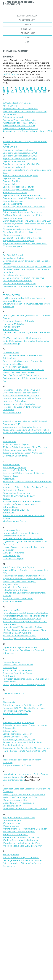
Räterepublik (9, 702)
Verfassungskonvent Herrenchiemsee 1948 (24, 794)
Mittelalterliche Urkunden (15, 590)
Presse (6, 685)
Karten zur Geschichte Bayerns (18, 470)
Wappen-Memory (11, 823)
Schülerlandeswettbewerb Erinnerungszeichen (25, 725)
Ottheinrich (8, 653)
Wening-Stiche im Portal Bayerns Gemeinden (25, 829)
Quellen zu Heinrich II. (14, 693)
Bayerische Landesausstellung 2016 (20, 158)
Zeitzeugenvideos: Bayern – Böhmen (21, 857)
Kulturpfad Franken (12, 507)
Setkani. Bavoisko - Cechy (15, 737)
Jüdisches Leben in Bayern (16, 444)
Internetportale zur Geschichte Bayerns (22, 427)
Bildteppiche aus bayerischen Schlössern (23, 229)
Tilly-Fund (8, 763)
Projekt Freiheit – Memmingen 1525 (27, 685)
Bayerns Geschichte (12, 204)
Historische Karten (12, 412)
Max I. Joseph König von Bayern (18, 567)
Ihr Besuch (27, 29)
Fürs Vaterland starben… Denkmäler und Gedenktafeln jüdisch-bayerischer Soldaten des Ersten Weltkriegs (26, 341)
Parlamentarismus (12, 662)
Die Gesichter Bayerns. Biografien (19, 283)
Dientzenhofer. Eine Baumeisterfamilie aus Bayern (27, 286)
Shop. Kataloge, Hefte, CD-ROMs (19, 739)
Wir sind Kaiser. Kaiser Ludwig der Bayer (22, 846)
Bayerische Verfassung (14, 161)
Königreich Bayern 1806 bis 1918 (19, 496)
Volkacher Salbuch (12, 806)
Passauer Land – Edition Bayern (18, 665)
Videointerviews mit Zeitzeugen (18, 803)
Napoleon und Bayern (13, 610)
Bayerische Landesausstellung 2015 (20, 156)
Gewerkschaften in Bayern (16, 367)
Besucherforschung (12, 218)
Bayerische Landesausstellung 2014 (20, 153)
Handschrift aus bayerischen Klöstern (21, 395)
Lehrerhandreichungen (14, 536)
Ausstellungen (27, 20)
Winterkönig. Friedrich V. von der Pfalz (21, 843)
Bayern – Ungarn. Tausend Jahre (19, 190)
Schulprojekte (9, 728)
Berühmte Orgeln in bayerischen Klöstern (23, 215)
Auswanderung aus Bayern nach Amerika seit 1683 (27, 131)
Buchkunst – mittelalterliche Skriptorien (22, 238)
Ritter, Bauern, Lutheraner (15, 714)
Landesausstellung (12, 530)
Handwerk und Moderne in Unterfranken (22, 398)
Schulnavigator (10, 731)
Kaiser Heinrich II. (11, 465)
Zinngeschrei (9, 866)
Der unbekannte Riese (13, 275)
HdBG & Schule (10, 74)
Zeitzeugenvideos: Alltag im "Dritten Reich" (24, 860)
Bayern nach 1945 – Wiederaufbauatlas (22, 195)
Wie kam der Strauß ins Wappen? (19, 832)
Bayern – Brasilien (12, 181)
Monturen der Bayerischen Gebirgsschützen (24, 593)
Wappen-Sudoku (11, 826)
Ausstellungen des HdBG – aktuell (19, 123)
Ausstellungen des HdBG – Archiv (19, 126)
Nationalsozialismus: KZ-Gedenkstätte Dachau (25, 613)
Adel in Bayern (10, 106)
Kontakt (27, 38)
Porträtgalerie (9, 676)
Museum (7, 596)
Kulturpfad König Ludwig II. (16, 510)
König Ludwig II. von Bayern (16, 493)
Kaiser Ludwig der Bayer (14, 467)
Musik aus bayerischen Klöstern (18, 598)
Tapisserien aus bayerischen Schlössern (22, 760)
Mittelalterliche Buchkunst (15, 587)
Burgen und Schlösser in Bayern (18, 241)
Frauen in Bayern (11, 330)
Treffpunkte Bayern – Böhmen (17, 765)
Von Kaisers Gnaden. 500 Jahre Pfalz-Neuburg (25, 809)
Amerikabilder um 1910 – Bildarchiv (20, 109)
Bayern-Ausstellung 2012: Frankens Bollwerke (25, 198)
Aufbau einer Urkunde (13, 117)
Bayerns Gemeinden (13, 201)
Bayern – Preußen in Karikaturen (19, 187)
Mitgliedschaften (11, 584)
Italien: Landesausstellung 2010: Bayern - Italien (26, 430)
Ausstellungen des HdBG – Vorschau (21, 128)
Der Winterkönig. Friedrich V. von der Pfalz (24, 278)
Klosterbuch (9, 479)
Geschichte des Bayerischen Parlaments (22, 361)
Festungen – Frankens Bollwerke (19, 321)
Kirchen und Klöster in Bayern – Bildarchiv (23, 473)
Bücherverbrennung (12, 235)
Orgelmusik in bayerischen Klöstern (20, 647)
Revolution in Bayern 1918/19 (17, 711)
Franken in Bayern (11, 327)
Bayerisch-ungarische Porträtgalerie (20, 175)
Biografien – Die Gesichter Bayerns (20, 232)
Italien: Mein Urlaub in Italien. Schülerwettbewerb (27, 433)
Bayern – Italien (10, 184)
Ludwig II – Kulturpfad (13, 553)
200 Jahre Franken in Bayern (17, 103)
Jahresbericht (9, 442)
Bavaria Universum (27, 16)
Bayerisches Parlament (14, 167)
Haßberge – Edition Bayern (16, 401)
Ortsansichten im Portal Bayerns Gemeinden (24, 650)
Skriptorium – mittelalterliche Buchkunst (23, 742)
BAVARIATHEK (10, 147)
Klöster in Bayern (11, 476)
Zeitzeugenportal (11, 855)
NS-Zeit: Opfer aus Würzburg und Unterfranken (26, 639)
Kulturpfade (8, 513)
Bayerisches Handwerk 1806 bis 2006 (21, 164)
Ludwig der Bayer (11, 556)
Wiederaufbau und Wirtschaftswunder (21, 840)
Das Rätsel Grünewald (13, 255)
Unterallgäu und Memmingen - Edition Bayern (25, 774)
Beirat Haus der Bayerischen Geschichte (22, 212)
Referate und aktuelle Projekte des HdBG (23, 705)
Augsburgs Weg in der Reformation (20, 120)
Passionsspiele (10, 668)
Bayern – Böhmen (12, 178)
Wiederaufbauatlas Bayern (15, 834)
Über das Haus (27, 33)
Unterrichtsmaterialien (14, 777)
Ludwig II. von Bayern (13, 558)
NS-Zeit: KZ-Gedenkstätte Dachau (19, 636)
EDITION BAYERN (11, 295)
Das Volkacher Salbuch (14, 258)
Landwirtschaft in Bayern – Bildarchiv (21, 533)
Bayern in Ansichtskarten (15, 192)
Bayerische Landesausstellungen (18, 150)
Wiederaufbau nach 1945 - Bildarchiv (21, 837)
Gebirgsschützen (11, 353)
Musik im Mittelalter (12, 601)
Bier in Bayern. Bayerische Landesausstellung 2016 (27, 221)
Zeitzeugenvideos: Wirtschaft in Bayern (22, 863)
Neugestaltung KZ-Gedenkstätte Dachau (22, 627)
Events (27, 24)
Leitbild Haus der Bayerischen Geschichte (23, 539)
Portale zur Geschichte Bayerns (18, 673)
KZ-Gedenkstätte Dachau (15, 521)
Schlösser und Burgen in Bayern (18, 723)
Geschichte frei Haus (13, 364)
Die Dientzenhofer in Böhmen (17, 281)
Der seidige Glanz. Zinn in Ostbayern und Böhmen (27, 266)
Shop (27, 42)
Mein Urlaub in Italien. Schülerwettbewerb (23, 576)
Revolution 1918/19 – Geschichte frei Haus (24, 708)
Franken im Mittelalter (13, 324)
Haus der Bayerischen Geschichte (19, 404)
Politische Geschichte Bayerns (17, 670)
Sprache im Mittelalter (13, 745)
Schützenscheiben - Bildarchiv (18, 734)
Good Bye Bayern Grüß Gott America (21, 375)
